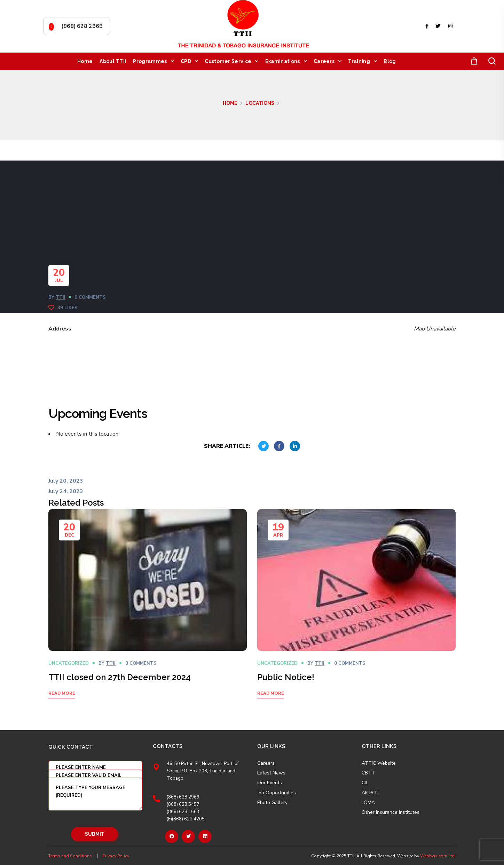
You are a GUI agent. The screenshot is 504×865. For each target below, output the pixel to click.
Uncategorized (69, 663)
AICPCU (370, 793)
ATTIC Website (379, 763)
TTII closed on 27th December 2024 (120, 677)
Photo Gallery (272, 802)
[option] (148, 613)
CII (364, 783)
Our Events (270, 783)
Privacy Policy (116, 856)
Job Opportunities (277, 793)
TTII (61, 297)
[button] (473, 61)
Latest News (271, 773)
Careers (266, 763)
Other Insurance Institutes (391, 812)
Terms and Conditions (70, 856)
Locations (260, 103)
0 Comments (90, 297)
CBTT (368, 773)
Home (230, 103)
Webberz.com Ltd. (438, 856)
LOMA (368, 803)
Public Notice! (286, 677)
